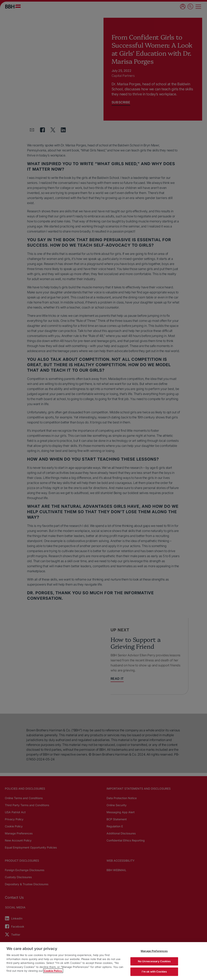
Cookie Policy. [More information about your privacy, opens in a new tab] (53, 971)
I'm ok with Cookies (154, 972)
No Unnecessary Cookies (154, 961)
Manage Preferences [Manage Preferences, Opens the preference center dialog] (154, 951)
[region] (103, 961)
